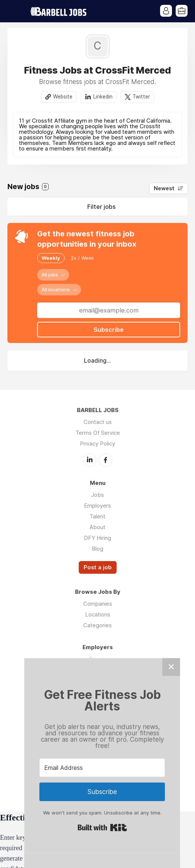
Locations (98, 614)
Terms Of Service (98, 433)
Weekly (51, 258)
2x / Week (82, 258)
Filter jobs (101, 207)
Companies (98, 604)
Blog (97, 549)
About (97, 527)
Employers (97, 506)
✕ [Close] (171, 667)
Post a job (98, 567)
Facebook (105, 460)
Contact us (98, 422)
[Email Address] (102, 768)
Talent (97, 516)
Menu (13, 11)
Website (63, 97)
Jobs (97, 495)
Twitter (141, 97)
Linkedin (103, 97)
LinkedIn (90, 460)
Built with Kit (102, 827)
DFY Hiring (97, 538)
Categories (97, 625)
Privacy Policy (97, 443)
